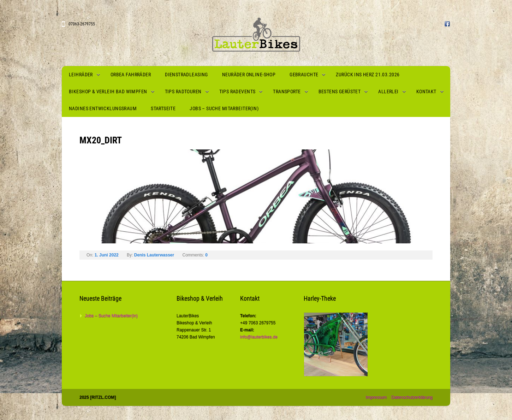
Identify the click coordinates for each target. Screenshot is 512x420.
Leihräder (81, 75)
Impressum (376, 397)
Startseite (163, 108)
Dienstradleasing (186, 75)
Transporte (287, 91)
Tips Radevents (237, 91)
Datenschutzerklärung (412, 397)
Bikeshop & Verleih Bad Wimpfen (108, 91)
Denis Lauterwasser (154, 255)
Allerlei (388, 91)
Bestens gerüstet (340, 91)
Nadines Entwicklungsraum (103, 108)
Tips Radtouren (183, 91)
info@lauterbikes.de (259, 337)
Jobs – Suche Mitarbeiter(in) (224, 108)
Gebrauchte (304, 75)
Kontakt (426, 91)
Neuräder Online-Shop (249, 75)
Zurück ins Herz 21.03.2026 (368, 75)
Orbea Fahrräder (131, 75)
